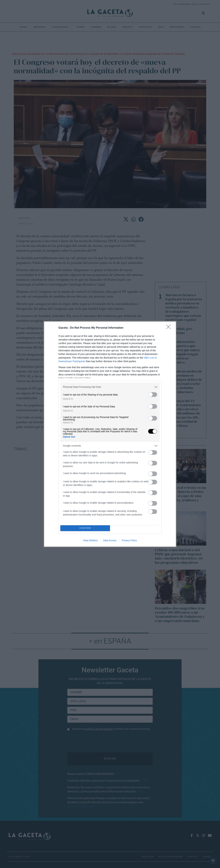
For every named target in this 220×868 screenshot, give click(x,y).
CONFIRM (85, 528)
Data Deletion (90, 540)
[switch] (153, 395)
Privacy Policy (129, 540)
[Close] (169, 328)
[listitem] (110, 387)
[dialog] (110, 434)
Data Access (110, 540)
